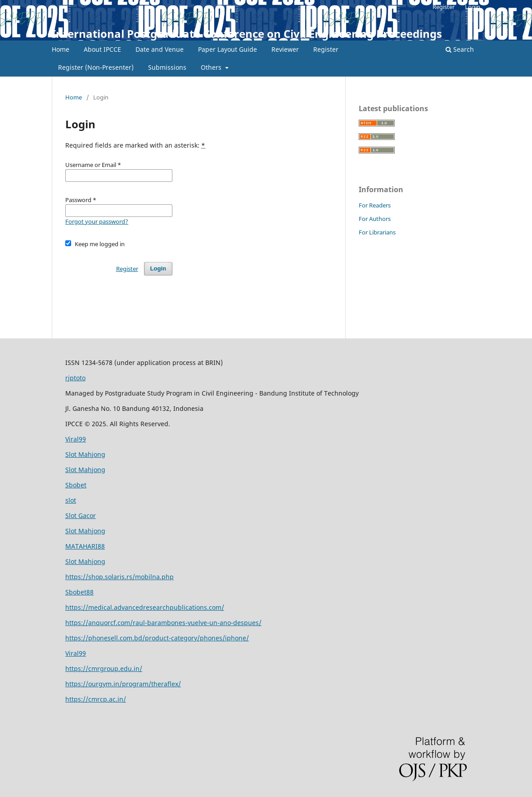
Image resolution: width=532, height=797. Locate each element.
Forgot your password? (97, 221)
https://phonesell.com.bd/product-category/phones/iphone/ (157, 638)
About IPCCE (102, 49)
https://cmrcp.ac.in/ (96, 699)
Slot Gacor (81, 516)
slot (71, 500)
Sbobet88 (79, 592)
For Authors (375, 219)
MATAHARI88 (85, 546)
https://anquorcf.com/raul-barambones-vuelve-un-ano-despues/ (163, 623)
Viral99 (76, 439)
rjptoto (75, 378)
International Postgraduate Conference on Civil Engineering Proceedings (247, 34)
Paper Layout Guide (228, 49)
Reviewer (285, 49)
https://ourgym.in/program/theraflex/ (123, 684)
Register (326, 49)
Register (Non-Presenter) (96, 67)
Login (473, 7)
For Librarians (377, 232)
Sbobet (76, 485)
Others (212, 67)
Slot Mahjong (85, 454)
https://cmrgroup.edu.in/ (104, 669)
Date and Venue (160, 49)
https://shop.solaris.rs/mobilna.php (119, 577)
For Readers (375, 205)
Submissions (167, 67)
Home (61, 49)
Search (460, 49)
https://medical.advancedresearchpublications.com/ (145, 607)
